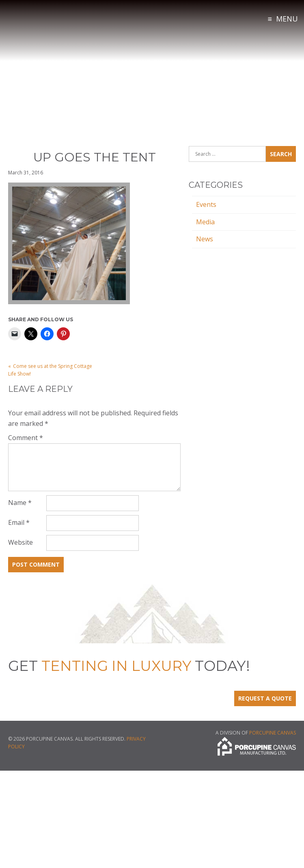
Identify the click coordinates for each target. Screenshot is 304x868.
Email (19, 522)
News (205, 239)
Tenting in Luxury (61, 28)
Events (206, 204)
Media (205, 222)
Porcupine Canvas (273, 733)
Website (20, 542)
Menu (287, 19)
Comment (26, 438)
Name (20, 503)
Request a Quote (265, 698)
